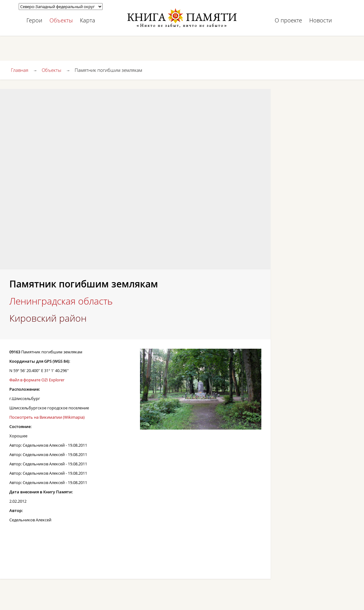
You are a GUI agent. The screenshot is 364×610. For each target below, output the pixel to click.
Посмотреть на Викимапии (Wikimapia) (47, 417)
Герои (34, 20)
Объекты (61, 20)
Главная (20, 70)
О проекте (288, 20)
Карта (88, 20)
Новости (321, 20)
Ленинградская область (61, 301)
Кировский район (48, 318)
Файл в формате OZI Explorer (37, 380)
